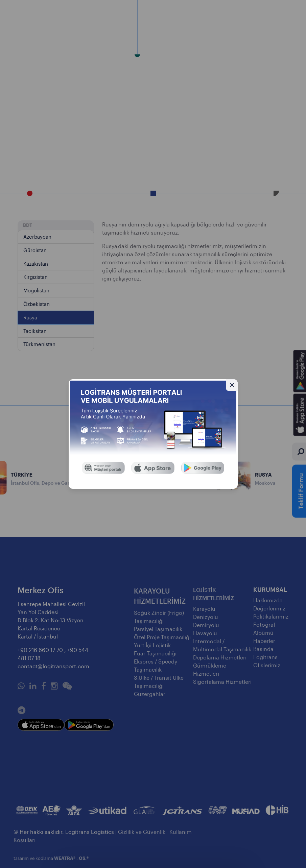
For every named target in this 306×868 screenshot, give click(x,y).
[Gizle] (232, 385)
